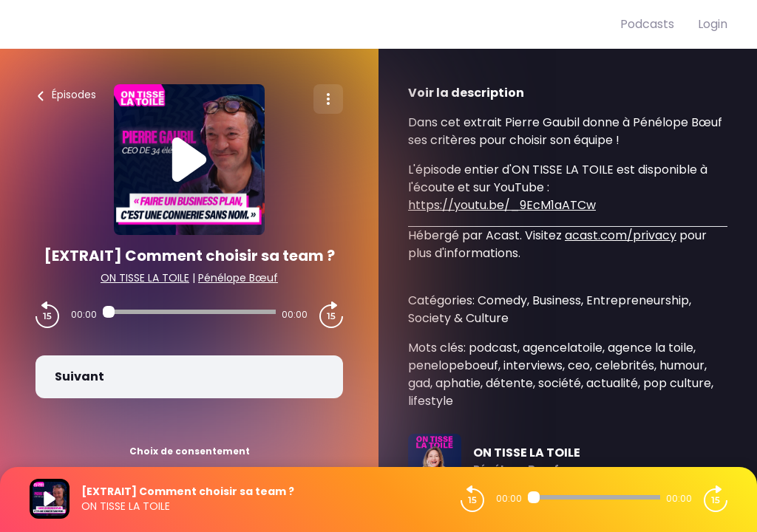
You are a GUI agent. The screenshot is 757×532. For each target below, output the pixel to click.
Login (713, 24)
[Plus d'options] (328, 99)
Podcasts (647, 24)
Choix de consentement (190, 451)
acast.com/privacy (621, 235)
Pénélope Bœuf (238, 278)
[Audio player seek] (189, 312)
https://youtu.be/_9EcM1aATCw (502, 205)
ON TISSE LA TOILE (145, 278)
